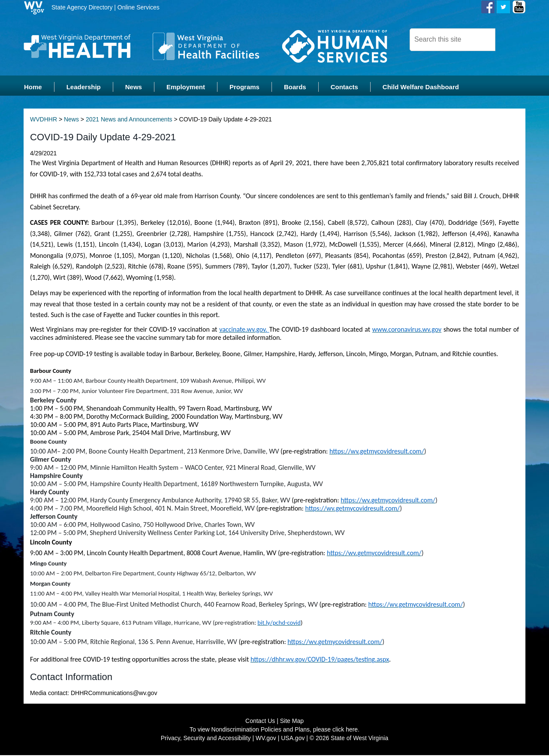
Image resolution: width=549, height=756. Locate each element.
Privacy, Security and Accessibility (206, 739)
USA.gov (293, 739)
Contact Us (260, 722)
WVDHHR (44, 120)
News (71, 120)
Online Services (139, 7)
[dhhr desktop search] (452, 40)
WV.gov (266, 739)
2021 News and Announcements (129, 120)
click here (345, 730)
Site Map (292, 722)
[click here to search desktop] (510, 39)
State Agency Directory (82, 7)
